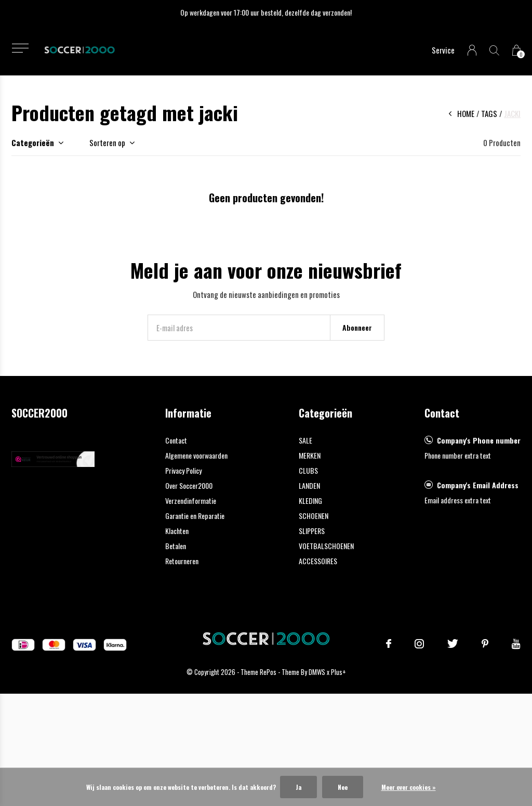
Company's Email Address (478, 485)
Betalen (176, 546)
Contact (176, 440)
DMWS (317, 672)
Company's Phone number (479, 440)
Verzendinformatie (191, 500)
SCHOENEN (314, 516)
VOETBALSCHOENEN (326, 546)
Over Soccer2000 (189, 485)
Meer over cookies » (409, 787)
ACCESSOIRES (318, 561)
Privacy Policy (183, 470)
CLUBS (308, 470)
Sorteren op (107, 142)
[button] (20, 48)
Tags (489, 113)
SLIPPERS (312, 531)
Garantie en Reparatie (195, 516)
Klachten (177, 531)
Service (443, 50)
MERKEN (310, 455)
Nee (343, 787)
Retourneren (182, 561)
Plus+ (338, 672)
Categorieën (33, 142)
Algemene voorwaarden (196, 455)
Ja (298, 787)
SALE (305, 440)
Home (466, 113)
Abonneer (357, 327)
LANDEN (309, 485)
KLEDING (310, 500)
